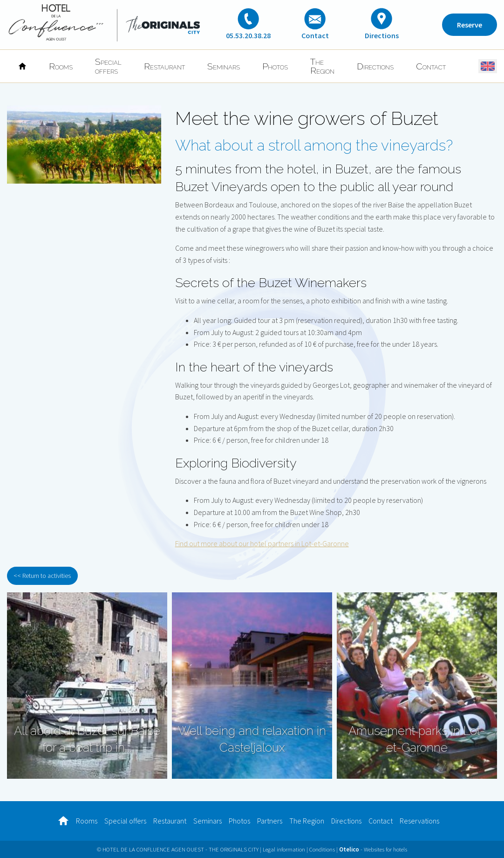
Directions (375, 66)
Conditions (322, 849)
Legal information (284, 849)
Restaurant (164, 66)
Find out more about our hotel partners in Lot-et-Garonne (262, 543)
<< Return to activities (42, 576)
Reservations (419, 821)
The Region (322, 66)
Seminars (224, 66)
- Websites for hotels (373, 849)
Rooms (61, 66)
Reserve (470, 25)
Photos (275, 66)
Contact (431, 66)
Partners (270, 821)
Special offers (108, 66)
